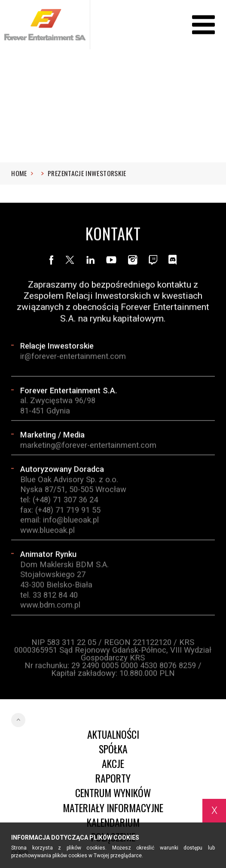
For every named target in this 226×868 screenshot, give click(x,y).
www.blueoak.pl (47, 530)
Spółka (113, 749)
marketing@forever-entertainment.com (88, 445)
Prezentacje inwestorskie (87, 174)
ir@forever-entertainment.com (73, 356)
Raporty (113, 778)
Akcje (113, 764)
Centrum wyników (113, 793)
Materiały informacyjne (113, 808)
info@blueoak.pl (71, 520)
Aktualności (113, 734)
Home (22, 174)
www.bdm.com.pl (50, 605)
